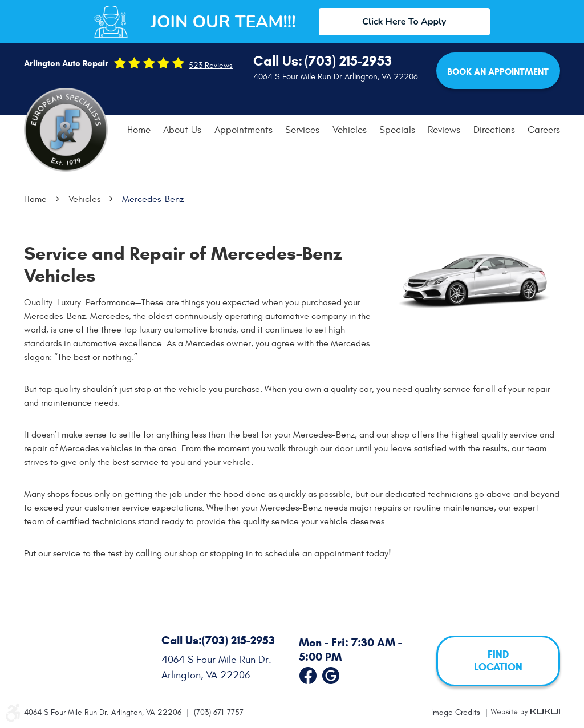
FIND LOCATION (498, 661)
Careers (544, 130)
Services (302, 130)
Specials (397, 130)
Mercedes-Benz (153, 199)
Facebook (308, 673)
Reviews (444, 130)
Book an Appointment (498, 72)
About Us (182, 130)
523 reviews (211, 66)
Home (139, 130)
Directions (494, 130)
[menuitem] (139, 130)
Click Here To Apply (404, 22)
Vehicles (350, 130)
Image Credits (457, 712)
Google (331, 673)
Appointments (244, 130)
